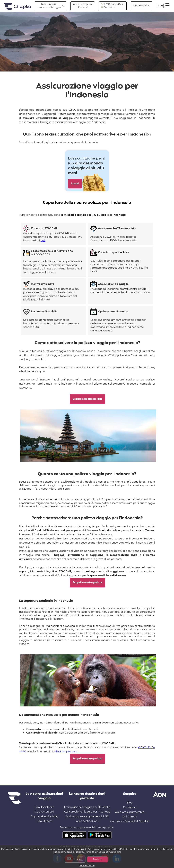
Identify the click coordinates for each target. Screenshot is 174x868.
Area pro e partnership (130, 812)
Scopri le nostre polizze (87, 399)
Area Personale (141, 6)
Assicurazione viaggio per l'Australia (87, 807)
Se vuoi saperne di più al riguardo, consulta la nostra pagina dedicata (113, 851)
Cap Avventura (44, 812)
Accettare (97, 859)
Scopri (75, 184)
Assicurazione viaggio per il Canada (87, 812)
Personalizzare (87, 866)
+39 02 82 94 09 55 (113, 4)
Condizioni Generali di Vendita (130, 821)
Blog (130, 803)
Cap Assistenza (44, 807)
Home (18, 7)
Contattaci (108, 7)
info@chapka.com (66, 752)
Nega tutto (75, 859)
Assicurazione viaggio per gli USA (87, 817)
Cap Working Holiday (44, 817)
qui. (43, 241)
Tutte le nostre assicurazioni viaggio (49, 6)
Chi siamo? (130, 817)
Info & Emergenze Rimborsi (83, 6)
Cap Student (44, 821)
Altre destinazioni (87, 821)
